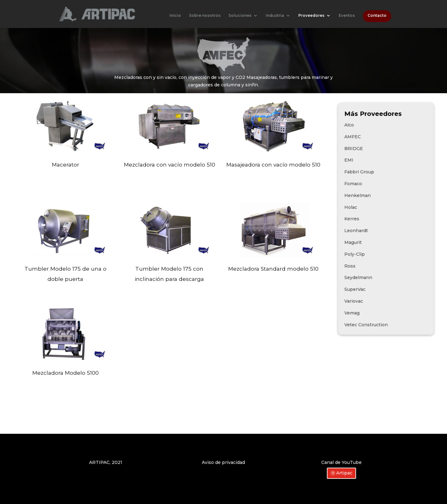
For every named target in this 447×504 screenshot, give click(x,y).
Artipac (344, 473)
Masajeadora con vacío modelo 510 (273, 165)
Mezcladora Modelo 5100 (65, 373)
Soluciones (240, 16)
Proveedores (311, 16)
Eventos (347, 16)
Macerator (65, 165)
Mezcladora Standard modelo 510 (273, 269)
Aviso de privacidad (223, 462)
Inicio (175, 16)
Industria (275, 16)
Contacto (377, 16)
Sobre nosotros (205, 16)
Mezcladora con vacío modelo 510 (169, 165)
